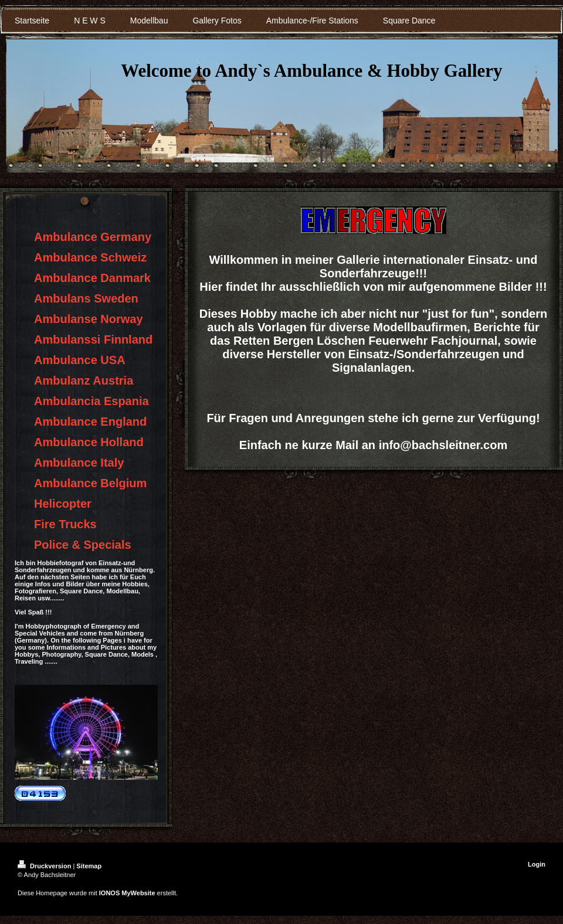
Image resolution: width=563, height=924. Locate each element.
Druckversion (45, 866)
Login (537, 864)
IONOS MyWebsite (127, 893)
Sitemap (89, 866)
